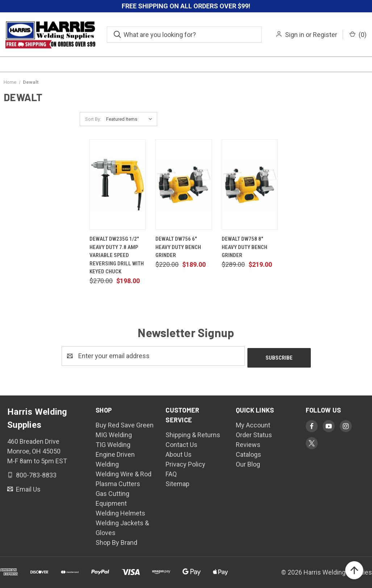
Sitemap (177, 482)
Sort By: (93, 119)
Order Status (254, 433)
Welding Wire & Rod (124, 472)
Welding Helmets (120, 511)
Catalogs (248, 453)
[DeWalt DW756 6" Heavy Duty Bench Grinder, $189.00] (183, 185)
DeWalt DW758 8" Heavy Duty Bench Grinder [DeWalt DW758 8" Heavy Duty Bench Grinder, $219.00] (244, 247)
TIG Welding (113, 443)
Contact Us (181, 443)
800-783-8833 (35, 473)
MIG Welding (114, 433)
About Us (179, 453)
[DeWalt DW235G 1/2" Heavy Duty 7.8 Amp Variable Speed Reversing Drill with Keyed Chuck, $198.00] (118, 185)
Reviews (248, 443)
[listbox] (131, 119)
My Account (253, 423)
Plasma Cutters (118, 482)
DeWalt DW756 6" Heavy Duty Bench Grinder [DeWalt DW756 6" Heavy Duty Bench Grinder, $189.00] (178, 247)
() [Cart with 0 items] (358, 35)
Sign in (295, 35)
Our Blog (248, 462)
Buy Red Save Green (125, 423)
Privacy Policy (185, 462)
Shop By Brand (116, 541)
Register (325, 35)
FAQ (171, 472)
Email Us (28, 487)
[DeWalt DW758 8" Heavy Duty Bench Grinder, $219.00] (250, 185)
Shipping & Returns (193, 433)
